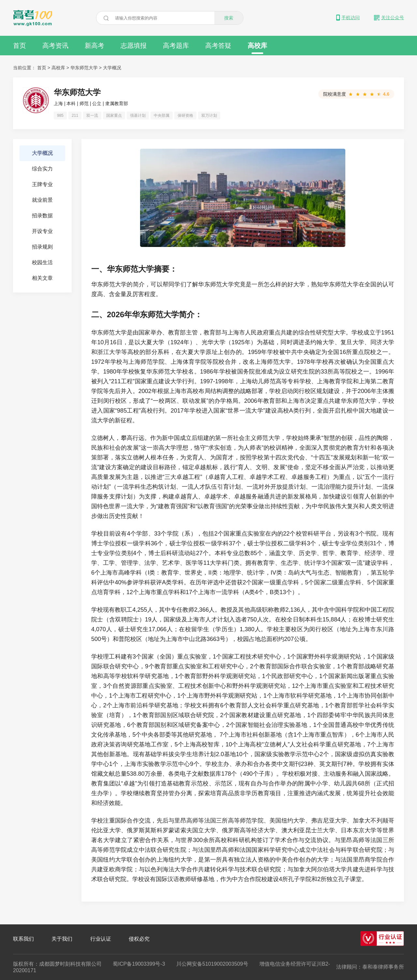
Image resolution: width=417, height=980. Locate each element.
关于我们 (62, 939)
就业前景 (42, 200)
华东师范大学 (84, 68)
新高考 (94, 46)
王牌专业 (42, 184)
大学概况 (42, 153)
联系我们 (23, 939)
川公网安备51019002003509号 (212, 964)
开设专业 (42, 231)
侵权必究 (139, 939)
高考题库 (176, 46)
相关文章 (42, 278)
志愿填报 (134, 46)
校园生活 (42, 262)
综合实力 (42, 169)
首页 (20, 46)
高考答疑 (218, 46)
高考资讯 (55, 46)
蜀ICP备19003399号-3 (139, 964)
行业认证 (101, 939)
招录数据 (42, 216)
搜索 (229, 18)
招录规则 (42, 247)
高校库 (257, 48)
